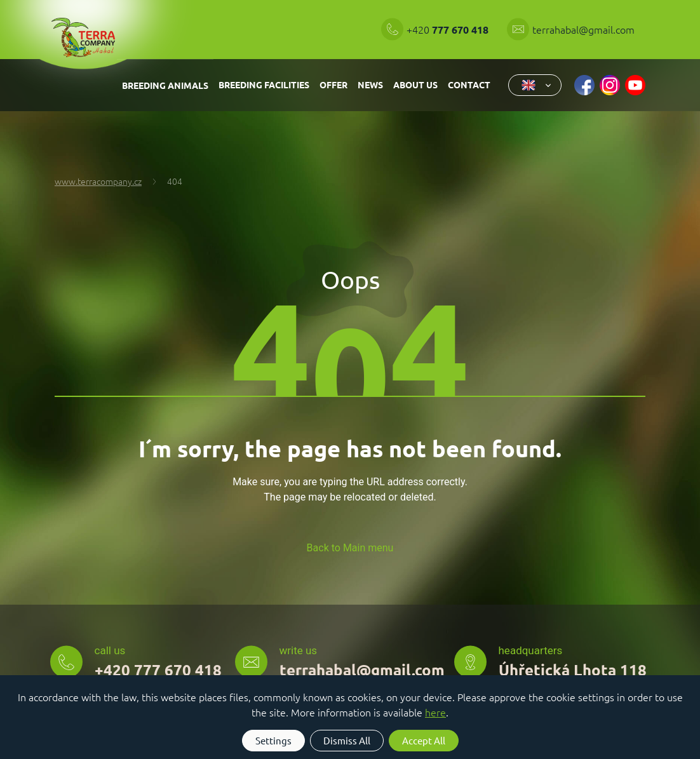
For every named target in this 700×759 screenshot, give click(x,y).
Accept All (424, 740)
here (435, 712)
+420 (449, 29)
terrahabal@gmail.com (583, 29)
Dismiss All (347, 740)
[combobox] (535, 85)
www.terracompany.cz (98, 181)
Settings (273, 740)
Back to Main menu (350, 548)
